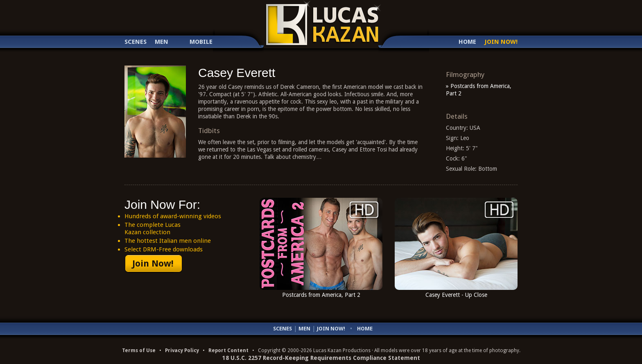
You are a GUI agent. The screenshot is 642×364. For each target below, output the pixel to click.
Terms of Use (139, 350)
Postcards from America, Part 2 (321, 295)
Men (162, 42)
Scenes (136, 42)
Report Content (228, 350)
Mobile (201, 42)
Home (467, 42)
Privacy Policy (182, 350)
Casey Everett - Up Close (456, 295)
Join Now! (501, 42)
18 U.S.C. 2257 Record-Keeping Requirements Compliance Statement (321, 358)
